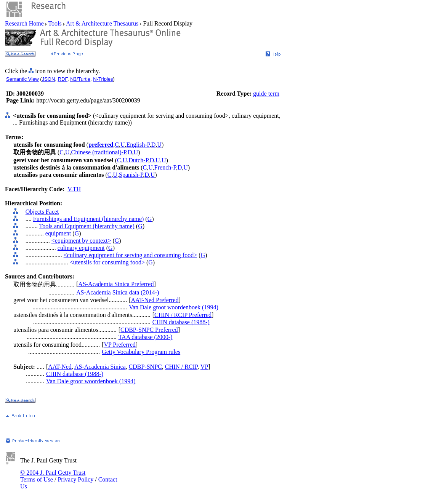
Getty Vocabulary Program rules (141, 352)
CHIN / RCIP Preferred (183, 315)
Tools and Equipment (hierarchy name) (87, 226)
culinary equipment (81, 248)
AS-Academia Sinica (100, 367)
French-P (165, 167)
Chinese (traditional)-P (99, 152)
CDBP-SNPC (145, 367)
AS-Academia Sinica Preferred (116, 284)
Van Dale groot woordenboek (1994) (174, 307)
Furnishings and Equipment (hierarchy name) (89, 219)
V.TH (74, 189)
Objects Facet (42, 212)
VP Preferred (119, 345)
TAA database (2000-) (146, 337)
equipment (58, 233)
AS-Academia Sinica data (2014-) (118, 292)
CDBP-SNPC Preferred (149, 330)
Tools (55, 23)
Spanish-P (131, 175)
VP (204, 367)
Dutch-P (138, 160)
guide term (266, 94)
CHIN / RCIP (181, 367)
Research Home (25, 23)
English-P (138, 145)
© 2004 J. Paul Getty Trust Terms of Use (53, 476)
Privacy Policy (75, 479)
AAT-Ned (60, 367)
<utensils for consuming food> (107, 262)
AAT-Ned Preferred (155, 300)
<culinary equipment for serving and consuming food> (130, 255)
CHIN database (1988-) (181, 322)
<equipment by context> (81, 241)
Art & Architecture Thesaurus (102, 23)
